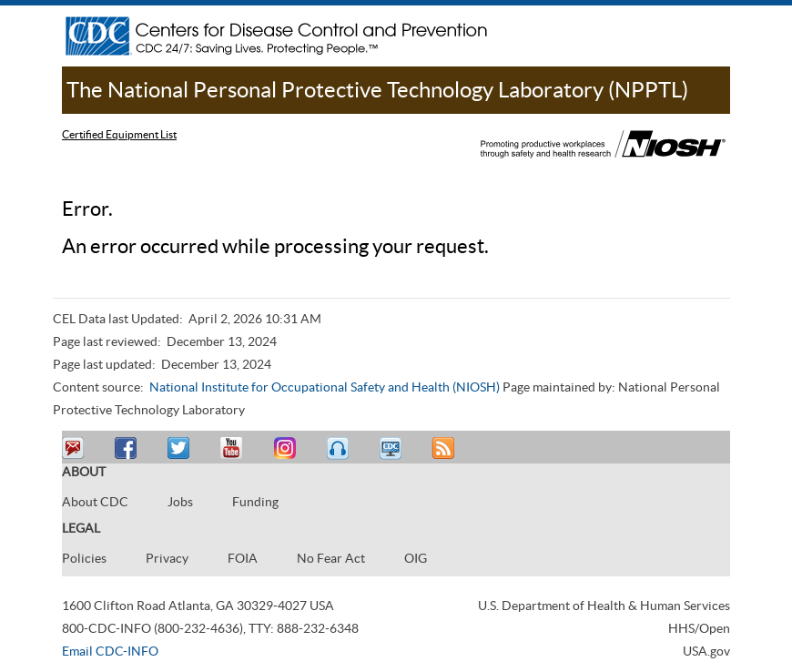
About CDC (95, 502)
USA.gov (706, 651)
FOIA (243, 558)
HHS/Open (699, 628)
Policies (84, 558)
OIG (416, 558)
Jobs (180, 502)
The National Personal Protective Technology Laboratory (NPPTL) (377, 90)
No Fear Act (331, 558)
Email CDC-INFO (110, 651)
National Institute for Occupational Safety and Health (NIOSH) (325, 387)
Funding (255, 502)
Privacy (167, 558)
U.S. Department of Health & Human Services (604, 606)
